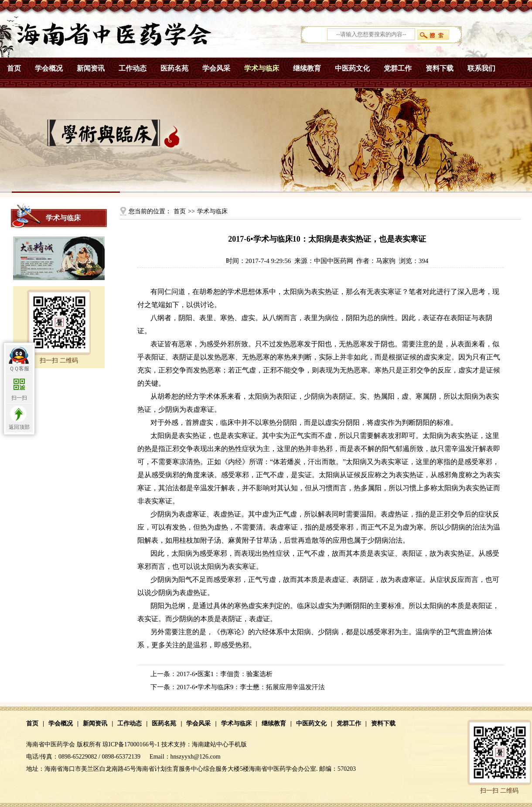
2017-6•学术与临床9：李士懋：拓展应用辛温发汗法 (251, 687)
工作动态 (133, 68)
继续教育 (307, 68)
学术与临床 (262, 68)
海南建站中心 (210, 744)
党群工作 (398, 68)
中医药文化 (352, 68)
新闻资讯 (91, 68)
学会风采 (216, 68)
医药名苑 (174, 68)
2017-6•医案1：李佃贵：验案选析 (225, 674)
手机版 (238, 744)
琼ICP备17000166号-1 (131, 744)
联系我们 (481, 68)
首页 (14, 68)
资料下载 (440, 68)
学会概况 (49, 68)
